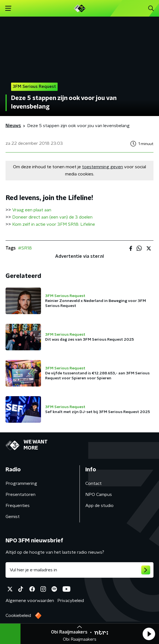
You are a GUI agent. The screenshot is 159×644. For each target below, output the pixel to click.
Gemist (13, 517)
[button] (149, 634)
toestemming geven (102, 167)
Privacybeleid (71, 601)
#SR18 (25, 248)
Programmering (21, 483)
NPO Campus (99, 495)
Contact (93, 483)
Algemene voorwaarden (30, 601)
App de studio (99, 506)
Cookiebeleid (18, 616)
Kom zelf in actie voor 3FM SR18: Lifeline (54, 224)
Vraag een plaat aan (32, 210)
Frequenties (18, 506)
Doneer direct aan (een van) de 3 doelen (52, 217)
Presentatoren (20, 495)
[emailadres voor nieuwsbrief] (79, 570)
